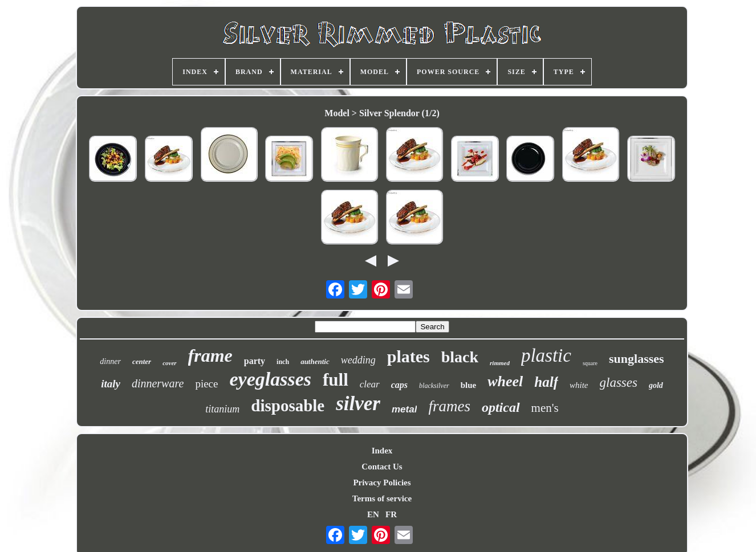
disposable (288, 406)
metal (404, 409)
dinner (110, 361)
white (579, 385)
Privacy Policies (382, 483)
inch (283, 362)
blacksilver (434, 386)
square (590, 363)
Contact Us (382, 467)
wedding (358, 360)
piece (206, 384)
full (336, 380)
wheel (505, 381)
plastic (546, 355)
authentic (315, 361)
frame (210, 355)
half (546, 382)
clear (370, 384)
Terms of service (382, 498)
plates (409, 356)
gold (656, 385)
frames (449, 406)
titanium (222, 409)
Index (382, 451)
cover (169, 363)
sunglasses (637, 359)
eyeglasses (270, 379)
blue (469, 385)
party (255, 361)
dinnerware (158, 383)
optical (501, 407)
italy (111, 384)
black (460, 357)
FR (391, 514)
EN (373, 514)
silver (358, 404)
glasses (619, 383)
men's (545, 408)
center (142, 361)
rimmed (500, 363)
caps (399, 385)
